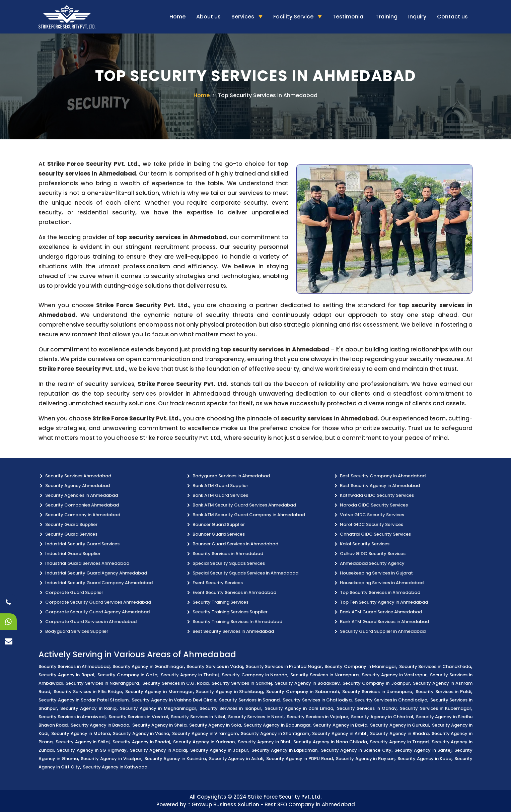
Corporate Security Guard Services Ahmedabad (98, 602)
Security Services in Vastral (138, 717)
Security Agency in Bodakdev (307, 683)
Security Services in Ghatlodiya (317, 700)
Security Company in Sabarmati (303, 692)
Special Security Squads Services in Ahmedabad (245, 573)
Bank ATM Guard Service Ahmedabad (381, 612)
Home (177, 17)
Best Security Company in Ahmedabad (383, 476)
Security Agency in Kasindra (175, 759)
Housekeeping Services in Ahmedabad (382, 583)
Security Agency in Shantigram (275, 733)
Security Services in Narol (256, 717)
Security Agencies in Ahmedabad (82, 495)
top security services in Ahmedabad (275, 349)
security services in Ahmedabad (329, 418)
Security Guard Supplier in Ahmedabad (383, 631)
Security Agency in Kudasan (204, 742)
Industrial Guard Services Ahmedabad (87, 563)
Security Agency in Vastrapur (394, 675)
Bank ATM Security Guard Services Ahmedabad (244, 505)
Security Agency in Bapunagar (277, 725)
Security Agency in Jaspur (219, 750)
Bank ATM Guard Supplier (220, 486)
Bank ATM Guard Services (220, 495)
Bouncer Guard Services (219, 534)
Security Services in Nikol (198, 717)
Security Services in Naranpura (324, 675)
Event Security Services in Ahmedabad (234, 592)
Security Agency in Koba (424, 759)
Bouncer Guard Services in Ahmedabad (235, 544)
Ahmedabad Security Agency (372, 563)
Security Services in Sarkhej (242, 683)
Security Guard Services (71, 534)
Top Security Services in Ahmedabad (268, 95)
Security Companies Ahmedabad (82, 505)
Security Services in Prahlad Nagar (284, 666)
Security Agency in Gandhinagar (148, 666)
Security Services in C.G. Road (175, 683)
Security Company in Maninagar (360, 666)
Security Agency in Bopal (66, 675)
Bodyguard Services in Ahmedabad (231, 476)
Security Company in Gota (128, 675)
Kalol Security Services (365, 544)
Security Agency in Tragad (399, 742)
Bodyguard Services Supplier (77, 631)
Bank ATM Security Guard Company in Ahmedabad (249, 515)
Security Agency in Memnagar (159, 692)
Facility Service (294, 17)
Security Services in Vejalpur (317, 717)
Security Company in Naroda (254, 675)
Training (386, 17)
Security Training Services (221, 602)
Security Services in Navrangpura (102, 683)
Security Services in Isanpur (231, 708)
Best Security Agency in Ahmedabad (380, 486)
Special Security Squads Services (229, 563)
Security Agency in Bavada (100, 725)
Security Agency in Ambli (340, 733)
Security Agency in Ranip (88, 708)
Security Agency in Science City (356, 750)
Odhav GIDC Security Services (373, 554)
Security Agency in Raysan (365, 759)
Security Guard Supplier (71, 524)
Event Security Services (218, 583)
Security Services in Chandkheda (435, 666)
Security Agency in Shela (159, 725)
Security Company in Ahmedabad (83, 515)
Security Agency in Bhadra (399, 733)
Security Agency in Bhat (264, 742)
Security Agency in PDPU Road (300, 759)
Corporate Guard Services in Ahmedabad (91, 622)
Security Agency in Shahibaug (229, 692)
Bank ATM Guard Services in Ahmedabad (384, 622)
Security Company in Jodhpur (376, 683)
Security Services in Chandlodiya (391, 700)
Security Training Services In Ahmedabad (237, 622)
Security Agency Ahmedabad (78, 486)
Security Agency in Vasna (141, 733)
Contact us (452, 17)
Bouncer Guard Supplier (219, 524)
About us (208, 17)
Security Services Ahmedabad (78, 476)
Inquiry (417, 17)
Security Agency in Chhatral (382, 717)
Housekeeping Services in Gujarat (376, 573)
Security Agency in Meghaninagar (158, 708)
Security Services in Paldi (443, 692)
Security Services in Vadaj (215, 666)
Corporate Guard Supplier (74, 592)
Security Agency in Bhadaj (141, 742)
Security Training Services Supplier (230, 612)
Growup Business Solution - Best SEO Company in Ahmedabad (273, 804)
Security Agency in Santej (423, 750)
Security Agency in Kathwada (115, 767)
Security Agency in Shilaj (83, 742)
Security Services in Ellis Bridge (88, 692)
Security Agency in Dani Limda (299, 708)
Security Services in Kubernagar (435, 708)
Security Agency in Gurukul (399, 725)
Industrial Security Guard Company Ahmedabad (99, 583)
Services (243, 17)
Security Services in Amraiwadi (72, 717)
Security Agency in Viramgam (205, 733)
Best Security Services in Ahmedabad (233, 631)
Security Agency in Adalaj (159, 750)
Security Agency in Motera (81, 733)
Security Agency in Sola (215, 725)
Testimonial (349, 17)
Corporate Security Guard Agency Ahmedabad (97, 612)
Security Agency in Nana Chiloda (330, 742)
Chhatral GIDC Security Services (375, 534)
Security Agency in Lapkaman (285, 750)
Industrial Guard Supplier (73, 554)
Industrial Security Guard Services (82, 544)
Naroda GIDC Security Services (374, 505)
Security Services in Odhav (367, 708)
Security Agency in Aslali (236, 759)
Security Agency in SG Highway (92, 750)
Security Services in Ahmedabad (228, 554)
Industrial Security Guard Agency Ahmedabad (96, 573)
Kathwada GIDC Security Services (377, 495)
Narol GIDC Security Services (372, 524)
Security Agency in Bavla (340, 725)
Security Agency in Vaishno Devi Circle (174, 700)
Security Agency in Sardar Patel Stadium (84, 700)
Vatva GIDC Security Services (372, 515)
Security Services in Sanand (249, 700)
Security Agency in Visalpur (111, 759)
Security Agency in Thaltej (190, 675)
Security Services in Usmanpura (377, 692)
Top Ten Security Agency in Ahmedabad (384, 602)
